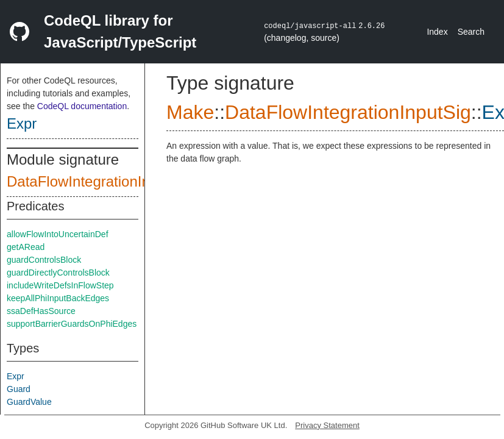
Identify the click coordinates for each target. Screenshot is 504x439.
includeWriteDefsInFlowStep (60, 285)
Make (190, 112)
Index (437, 32)
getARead (26, 247)
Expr (22, 123)
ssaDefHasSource (41, 311)
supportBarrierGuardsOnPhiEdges (72, 324)
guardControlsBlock (44, 260)
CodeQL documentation (82, 106)
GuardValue (29, 402)
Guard (19, 389)
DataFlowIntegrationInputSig (99, 181)
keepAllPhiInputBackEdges (58, 298)
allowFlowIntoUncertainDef (58, 234)
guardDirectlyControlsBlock (58, 273)
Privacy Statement (327, 425)
